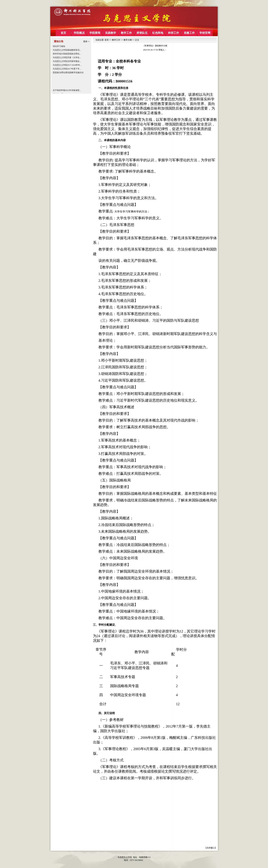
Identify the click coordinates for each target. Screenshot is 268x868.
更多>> (86, 41)
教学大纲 (128, 40)
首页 (107, 40)
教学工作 (116, 40)
